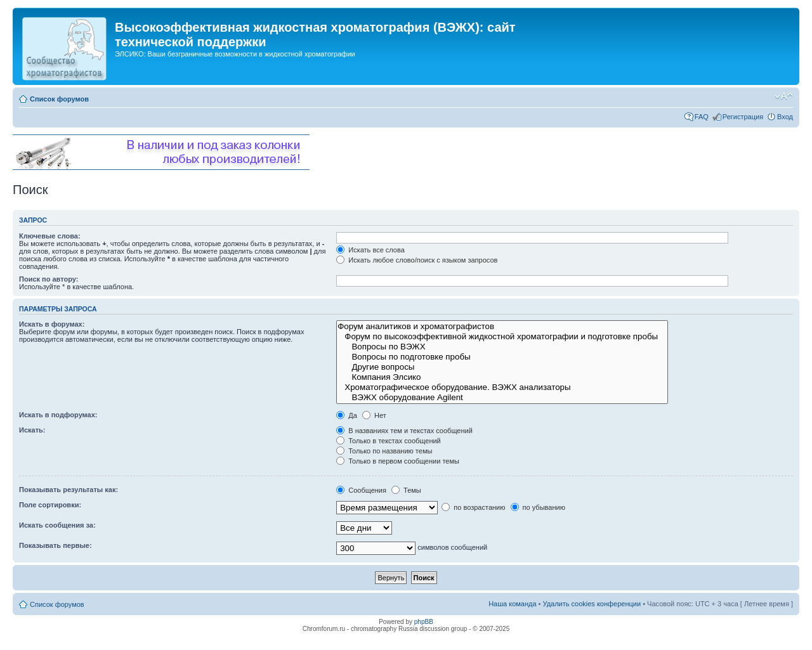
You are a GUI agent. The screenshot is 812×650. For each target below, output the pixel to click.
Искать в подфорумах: (58, 415)
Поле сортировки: (50, 505)
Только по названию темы (384, 451)
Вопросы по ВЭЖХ (502, 347)
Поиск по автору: (49, 279)
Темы (406, 490)
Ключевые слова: (50, 236)
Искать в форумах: (52, 324)
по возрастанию (473, 507)
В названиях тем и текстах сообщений (404, 431)
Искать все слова (370, 250)
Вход (785, 117)
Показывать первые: (56, 545)
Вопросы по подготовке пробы (502, 357)
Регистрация (743, 117)
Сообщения (361, 490)
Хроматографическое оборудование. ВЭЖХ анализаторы (502, 387)
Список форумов (59, 99)
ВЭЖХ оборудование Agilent (502, 398)
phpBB (424, 622)
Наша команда (512, 604)
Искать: (32, 430)
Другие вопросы (502, 367)
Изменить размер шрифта (784, 96)
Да (347, 415)
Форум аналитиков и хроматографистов (502, 327)
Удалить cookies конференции (592, 604)
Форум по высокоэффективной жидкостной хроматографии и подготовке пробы (502, 337)
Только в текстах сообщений (389, 441)
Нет (374, 415)
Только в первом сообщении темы (398, 461)
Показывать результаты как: (69, 490)
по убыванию (538, 507)
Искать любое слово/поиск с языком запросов (417, 260)
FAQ (702, 117)
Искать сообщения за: (57, 525)
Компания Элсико (502, 377)
